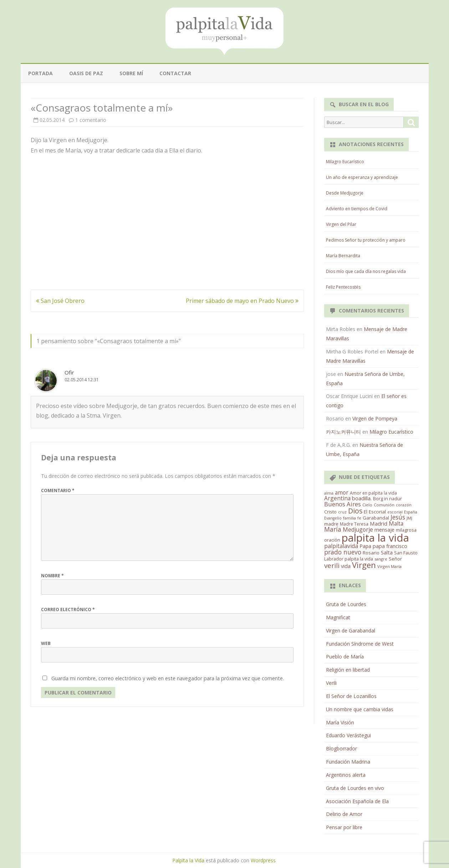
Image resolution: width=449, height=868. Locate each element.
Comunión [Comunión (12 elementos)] (384, 505)
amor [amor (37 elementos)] (342, 492)
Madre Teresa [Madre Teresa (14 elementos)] (354, 524)
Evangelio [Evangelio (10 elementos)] (333, 518)
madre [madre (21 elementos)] (331, 524)
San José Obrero (60, 301)
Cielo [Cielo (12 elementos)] (367, 505)
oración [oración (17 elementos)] (332, 540)
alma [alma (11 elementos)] (329, 493)
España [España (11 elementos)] (411, 512)
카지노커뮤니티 (343, 432)
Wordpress (263, 860)
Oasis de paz (86, 73)
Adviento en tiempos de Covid (357, 209)
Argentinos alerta (346, 775)
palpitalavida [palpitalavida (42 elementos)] (341, 546)
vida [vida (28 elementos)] (346, 566)
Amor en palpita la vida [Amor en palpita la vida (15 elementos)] (373, 493)
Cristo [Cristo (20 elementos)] (330, 512)
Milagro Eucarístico (345, 162)
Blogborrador (341, 748)
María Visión (340, 722)
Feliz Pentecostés (343, 287)
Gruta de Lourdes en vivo (355, 788)
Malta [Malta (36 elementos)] (396, 524)
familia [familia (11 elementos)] (349, 518)
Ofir (69, 372)
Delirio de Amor (344, 814)
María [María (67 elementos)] (333, 529)
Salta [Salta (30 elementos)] (387, 552)
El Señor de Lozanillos (351, 696)
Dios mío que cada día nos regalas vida (366, 271)
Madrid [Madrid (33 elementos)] (379, 523)
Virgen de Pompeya (375, 418)
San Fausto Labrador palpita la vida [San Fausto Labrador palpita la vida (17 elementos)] (371, 556)
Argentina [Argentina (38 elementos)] (337, 498)
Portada (40, 73)
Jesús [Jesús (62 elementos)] (398, 517)
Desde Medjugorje (345, 193)
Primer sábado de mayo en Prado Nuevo (242, 301)
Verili (331, 683)
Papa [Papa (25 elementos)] (365, 546)
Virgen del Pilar (341, 224)
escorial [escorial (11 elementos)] (395, 512)
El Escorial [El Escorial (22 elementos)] (375, 512)
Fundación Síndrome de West (360, 644)
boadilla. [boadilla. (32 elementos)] (362, 498)
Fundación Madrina (348, 762)
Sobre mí (131, 73)
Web (46, 643)
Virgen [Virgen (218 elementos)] (364, 565)
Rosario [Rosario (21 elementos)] (371, 553)
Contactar (175, 73)
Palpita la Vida (188, 860)
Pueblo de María (345, 657)
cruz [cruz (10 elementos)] (342, 512)
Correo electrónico (68, 609)
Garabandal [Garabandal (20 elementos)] (376, 518)
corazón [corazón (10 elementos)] (404, 505)
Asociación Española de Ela (357, 801)
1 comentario (91, 120)
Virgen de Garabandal (351, 631)
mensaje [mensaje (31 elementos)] (384, 529)
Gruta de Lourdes (346, 604)
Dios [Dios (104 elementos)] (355, 511)
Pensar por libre (344, 827)
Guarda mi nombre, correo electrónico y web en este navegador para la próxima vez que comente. (168, 678)
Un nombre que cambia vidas (360, 709)
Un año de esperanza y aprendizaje (362, 177)
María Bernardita (343, 256)
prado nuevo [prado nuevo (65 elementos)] (343, 552)
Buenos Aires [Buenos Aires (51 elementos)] (343, 504)
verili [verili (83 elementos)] (332, 565)
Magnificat (338, 617)
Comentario (58, 490)
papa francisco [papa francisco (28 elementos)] (390, 546)
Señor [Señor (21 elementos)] (395, 559)
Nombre (52, 576)
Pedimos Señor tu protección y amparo (366, 240)
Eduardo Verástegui (348, 735)
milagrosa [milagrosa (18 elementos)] (406, 530)
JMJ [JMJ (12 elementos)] (409, 518)
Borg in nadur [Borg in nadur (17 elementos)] (387, 499)
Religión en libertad (348, 670)
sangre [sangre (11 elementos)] (381, 559)
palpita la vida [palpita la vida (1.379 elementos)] (375, 538)
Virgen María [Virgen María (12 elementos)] (389, 566)
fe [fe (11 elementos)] (359, 518)
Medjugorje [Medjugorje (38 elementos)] (358, 529)
